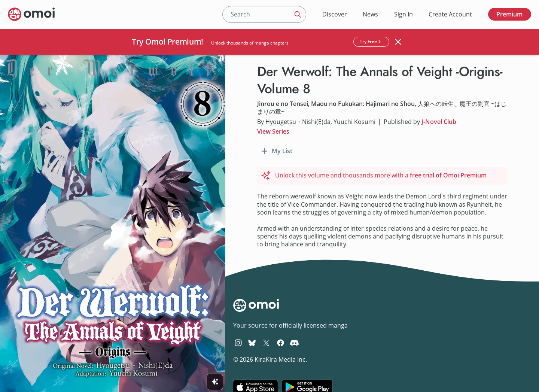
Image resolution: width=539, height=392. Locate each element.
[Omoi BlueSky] (252, 343)
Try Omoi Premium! (168, 42)
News (370, 14)
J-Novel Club (439, 122)
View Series (273, 131)
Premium (509, 14)
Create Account (450, 14)
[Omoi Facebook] (281, 343)
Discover (335, 14)
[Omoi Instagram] (238, 343)
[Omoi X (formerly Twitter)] (266, 343)
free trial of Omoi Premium (448, 175)
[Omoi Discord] (294, 343)
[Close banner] (398, 42)
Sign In (404, 14)
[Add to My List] (276, 151)
